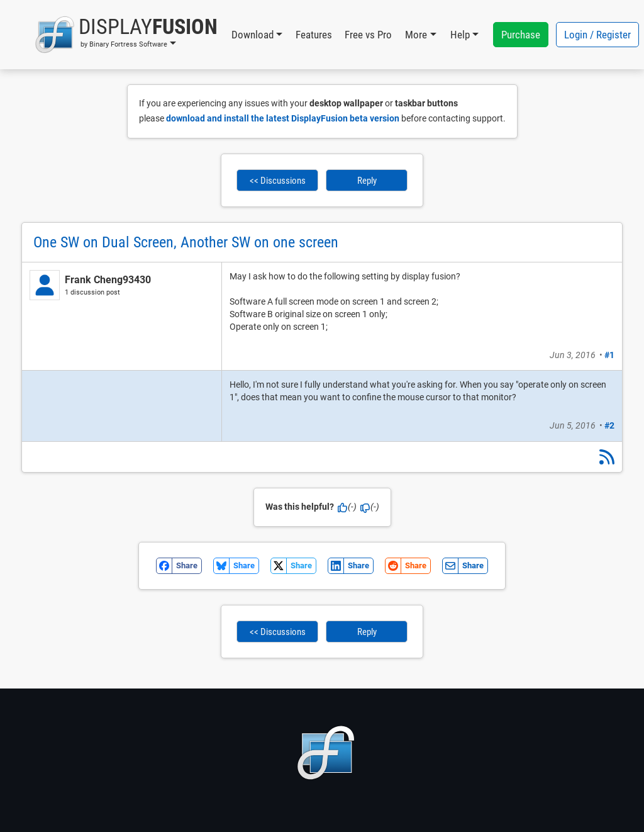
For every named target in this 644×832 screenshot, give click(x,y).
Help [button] (460, 35)
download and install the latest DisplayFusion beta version (283, 118)
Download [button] (253, 35)
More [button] (416, 35)
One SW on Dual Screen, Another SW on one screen (186, 242)
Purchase (521, 35)
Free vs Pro (368, 35)
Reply (367, 181)
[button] (126, 35)
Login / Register (597, 35)
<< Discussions (278, 181)
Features (314, 35)
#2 (609, 425)
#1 (609, 355)
